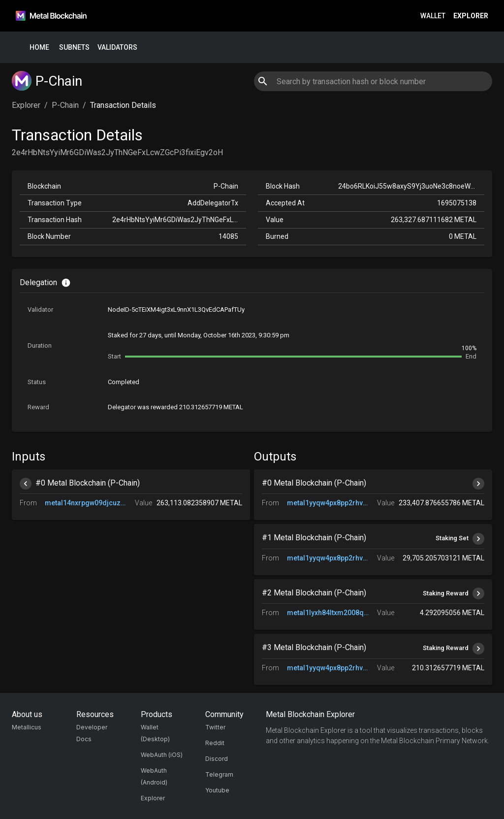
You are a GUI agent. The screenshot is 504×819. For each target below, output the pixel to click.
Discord (217, 759)
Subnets (74, 48)
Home (39, 48)
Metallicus (27, 727)
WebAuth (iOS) (162, 755)
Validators (117, 48)
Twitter (215, 727)
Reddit (215, 743)
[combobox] (373, 81)
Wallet (433, 16)
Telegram (219, 774)
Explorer (471, 16)
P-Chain (65, 105)
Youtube (217, 790)
